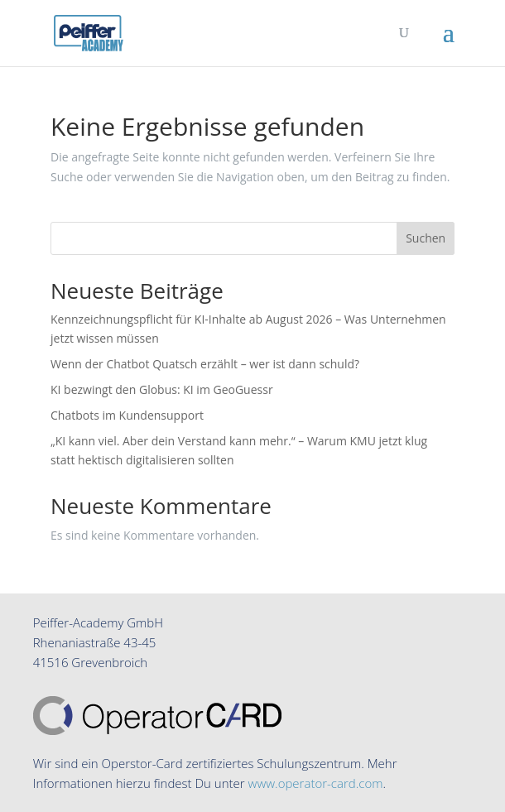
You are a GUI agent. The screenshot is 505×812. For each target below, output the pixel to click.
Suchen (426, 238)
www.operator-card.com (316, 783)
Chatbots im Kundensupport (127, 415)
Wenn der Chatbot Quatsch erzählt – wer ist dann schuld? (205, 364)
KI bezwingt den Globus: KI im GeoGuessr (162, 389)
